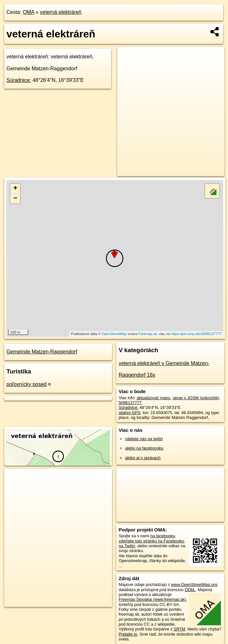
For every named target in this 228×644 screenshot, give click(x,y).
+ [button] (15, 189)
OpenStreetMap (114, 334)
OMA (29, 12)
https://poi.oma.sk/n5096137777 (196, 334)
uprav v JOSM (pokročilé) (196, 398)
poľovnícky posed (27, 384)
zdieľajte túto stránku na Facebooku (151, 541)
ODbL (190, 590)
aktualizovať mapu (153, 398)
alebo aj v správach (143, 458)
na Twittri (127, 546)
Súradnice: (19, 80)
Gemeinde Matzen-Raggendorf (42, 352)
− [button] (15, 199)
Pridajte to (128, 634)
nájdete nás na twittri (144, 439)
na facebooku (163, 536)
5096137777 (130, 403)
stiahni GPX (129, 413)
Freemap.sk (147, 334)
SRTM (179, 629)
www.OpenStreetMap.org (194, 585)
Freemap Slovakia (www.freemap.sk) (152, 599)
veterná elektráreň (61, 12)
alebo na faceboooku (144, 448)
